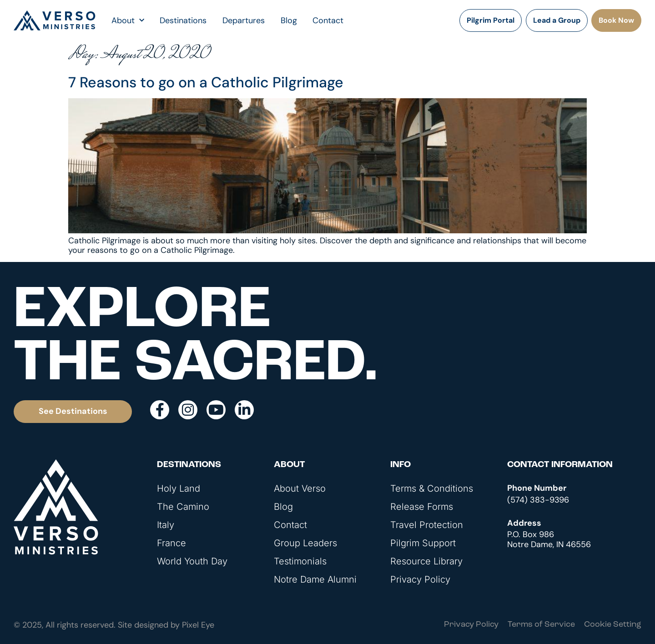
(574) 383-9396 (538, 500)
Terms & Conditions (432, 488)
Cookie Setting (613, 625)
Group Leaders (305, 543)
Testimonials (300, 561)
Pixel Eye (198, 625)
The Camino (183, 507)
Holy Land (179, 488)
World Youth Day (192, 561)
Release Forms (422, 507)
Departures (244, 20)
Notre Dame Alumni (315, 579)
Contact (328, 20)
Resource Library (426, 561)
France (171, 543)
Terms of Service (541, 625)
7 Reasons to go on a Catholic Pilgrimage (206, 82)
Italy (166, 525)
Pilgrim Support (423, 543)
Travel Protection (427, 525)
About (128, 20)
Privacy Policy (420, 579)
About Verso (300, 488)
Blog (289, 20)
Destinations (183, 20)
